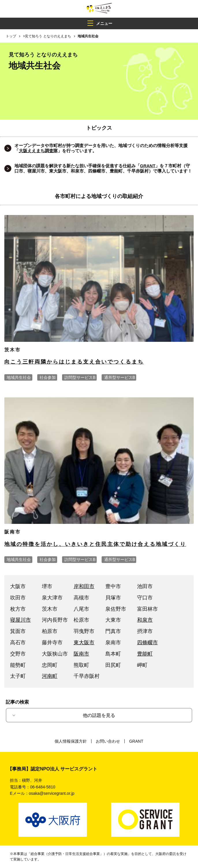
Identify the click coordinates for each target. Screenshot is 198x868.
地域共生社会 (19, 377)
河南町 (50, 676)
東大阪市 (84, 643)
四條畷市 (147, 643)
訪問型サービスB (80, 377)
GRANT (136, 741)
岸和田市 (84, 586)
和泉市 (145, 620)
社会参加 (48, 377)
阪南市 (81, 654)
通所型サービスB (120, 377)
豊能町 (145, 654)
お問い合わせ (108, 741)
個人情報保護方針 (71, 741)
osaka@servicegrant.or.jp (52, 793)
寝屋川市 (20, 620)
